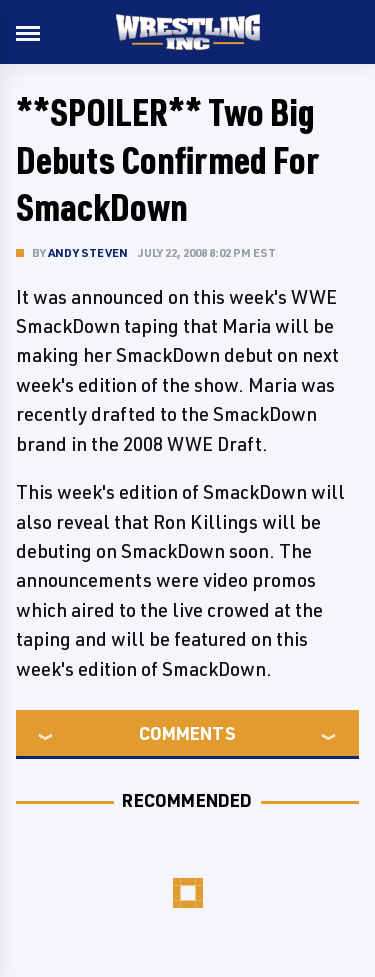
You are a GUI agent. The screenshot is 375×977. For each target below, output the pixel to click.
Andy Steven (88, 252)
